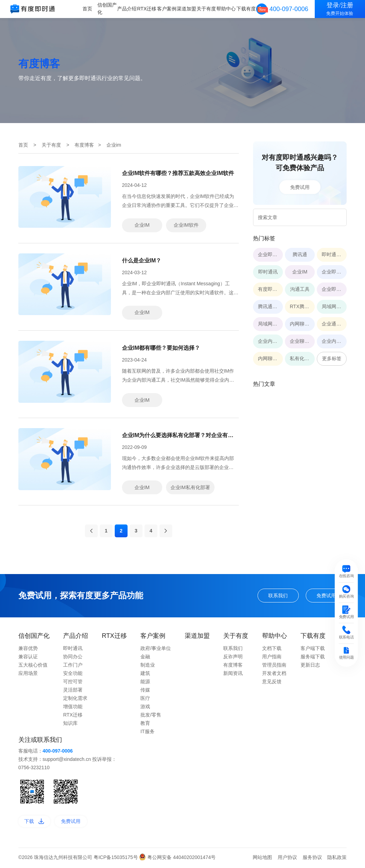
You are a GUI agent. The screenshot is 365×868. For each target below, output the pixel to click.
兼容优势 (28, 650)
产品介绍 (128, 9)
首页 (88, 9)
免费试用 (300, 187)
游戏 (145, 708)
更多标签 (332, 358)
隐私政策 (337, 859)
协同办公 (73, 658)
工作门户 (73, 666)
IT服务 (147, 733)
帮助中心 (226, 9)
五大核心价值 (33, 666)
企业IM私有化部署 (190, 487)
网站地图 (262, 859)
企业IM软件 (186, 225)
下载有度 (246, 9)
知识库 (70, 724)
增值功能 (73, 708)
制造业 (148, 666)
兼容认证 (28, 658)
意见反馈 (272, 683)
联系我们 (278, 597)
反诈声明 (233, 658)
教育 (145, 724)
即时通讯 (73, 650)
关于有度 (207, 9)
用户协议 (287, 859)
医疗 (145, 700)
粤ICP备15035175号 (116, 859)
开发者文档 (274, 675)
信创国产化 (108, 8)
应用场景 (28, 675)
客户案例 (167, 9)
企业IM (142, 225)
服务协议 (312, 859)
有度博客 (84, 145)
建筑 (145, 675)
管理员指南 (274, 666)
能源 (145, 683)
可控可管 (73, 683)
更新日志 (310, 666)
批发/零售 (151, 716)
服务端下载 (313, 658)
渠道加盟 (187, 9)
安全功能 (73, 675)
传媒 (145, 691)
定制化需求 (75, 700)
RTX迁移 (148, 9)
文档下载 (272, 650)
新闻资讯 (233, 675)
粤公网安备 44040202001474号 (177, 859)
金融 (145, 658)
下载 (34, 823)
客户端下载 (313, 650)
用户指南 (272, 658)
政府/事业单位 (156, 650)
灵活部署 (73, 691)
